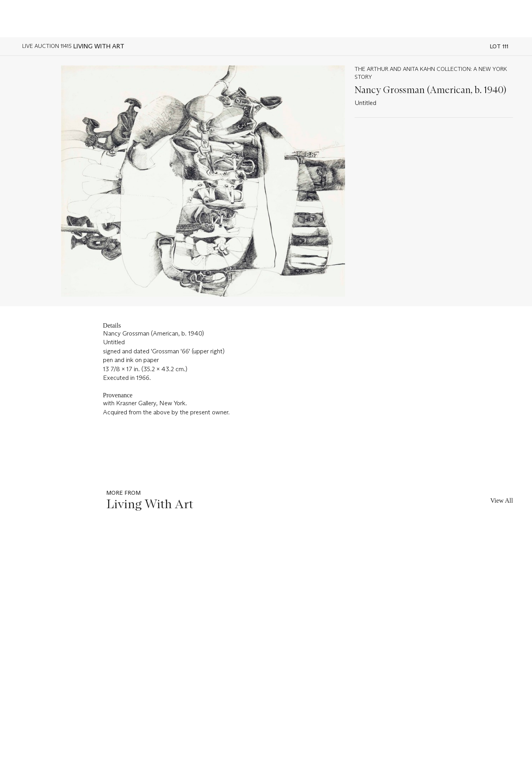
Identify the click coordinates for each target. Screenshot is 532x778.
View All (502, 501)
